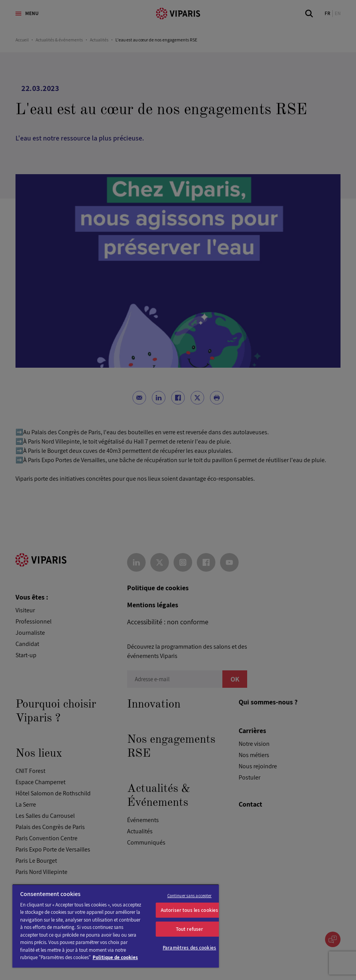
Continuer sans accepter (190, 896)
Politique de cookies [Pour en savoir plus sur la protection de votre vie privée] (115, 957)
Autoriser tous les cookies (189, 910)
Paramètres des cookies (189, 948)
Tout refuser (190, 929)
